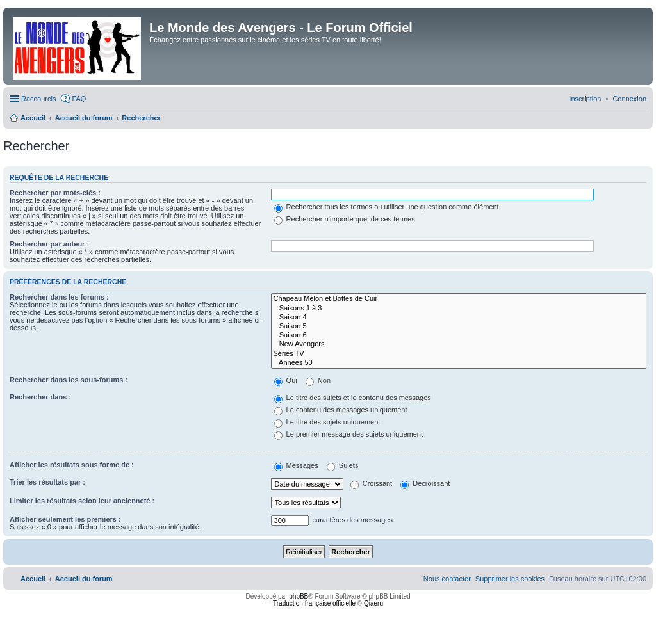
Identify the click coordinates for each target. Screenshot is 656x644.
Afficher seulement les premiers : (65, 519)
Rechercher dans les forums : (59, 297)
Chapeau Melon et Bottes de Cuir (459, 299)
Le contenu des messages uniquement (341, 410)
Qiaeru (373, 603)
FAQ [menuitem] (79, 99)
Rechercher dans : (40, 397)
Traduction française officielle (314, 603)
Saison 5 (459, 326)
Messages (296, 465)
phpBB (299, 596)
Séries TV (459, 354)
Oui (286, 380)
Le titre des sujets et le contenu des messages (353, 398)
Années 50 (459, 363)
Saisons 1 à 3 (459, 309)
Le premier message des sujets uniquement (348, 434)
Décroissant (425, 483)
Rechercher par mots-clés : (55, 193)
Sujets (343, 465)
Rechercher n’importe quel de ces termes (345, 219)
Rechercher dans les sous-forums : (69, 380)
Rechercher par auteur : (49, 244)
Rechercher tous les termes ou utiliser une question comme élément (387, 207)
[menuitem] (629, 99)
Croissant (372, 483)
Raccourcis (38, 99)
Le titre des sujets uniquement (327, 422)
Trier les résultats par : (47, 482)
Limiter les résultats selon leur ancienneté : (82, 501)
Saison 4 (459, 318)
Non (318, 380)
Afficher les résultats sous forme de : (72, 465)
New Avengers (459, 344)
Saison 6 (459, 335)
